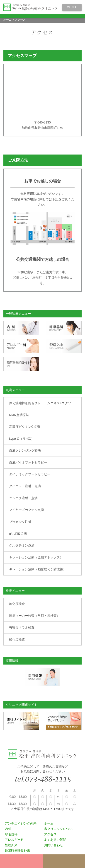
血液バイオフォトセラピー (28, 462)
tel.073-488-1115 (43, 779)
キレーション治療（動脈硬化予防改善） (38, 569)
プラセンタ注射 (20, 522)
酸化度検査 (17, 639)
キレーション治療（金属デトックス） (36, 557)
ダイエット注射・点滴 (25, 486)
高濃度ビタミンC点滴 (24, 427)
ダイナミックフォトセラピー (30, 474)
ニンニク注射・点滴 (23, 498)
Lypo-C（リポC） (22, 439)
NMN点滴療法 (19, 415)
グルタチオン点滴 (22, 545)
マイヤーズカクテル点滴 (27, 510)
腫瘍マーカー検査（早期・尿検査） (34, 616)
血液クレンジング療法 (25, 450)
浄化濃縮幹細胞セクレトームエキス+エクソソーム (45, 403)
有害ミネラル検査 (22, 627)
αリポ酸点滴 (18, 534)
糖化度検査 (17, 604)
